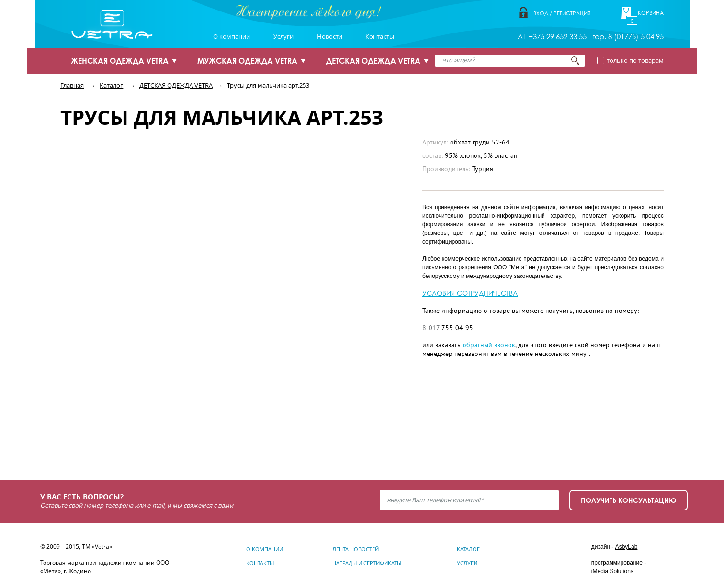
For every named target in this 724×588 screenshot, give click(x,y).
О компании (232, 36)
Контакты (380, 36)
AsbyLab (627, 547)
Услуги (283, 36)
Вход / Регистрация (562, 13)
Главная (72, 85)
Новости (330, 36)
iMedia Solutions (612, 571)
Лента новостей (356, 549)
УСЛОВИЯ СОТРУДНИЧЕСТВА (470, 293)
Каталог (111, 85)
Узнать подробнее (127, 435)
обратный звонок (489, 345)
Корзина (651, 13)
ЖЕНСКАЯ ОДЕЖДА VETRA (120, 61)
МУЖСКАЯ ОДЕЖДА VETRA (247, 61)
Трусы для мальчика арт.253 (268, 85)
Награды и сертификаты (367, 563)
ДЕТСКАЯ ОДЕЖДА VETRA (373, 61)
